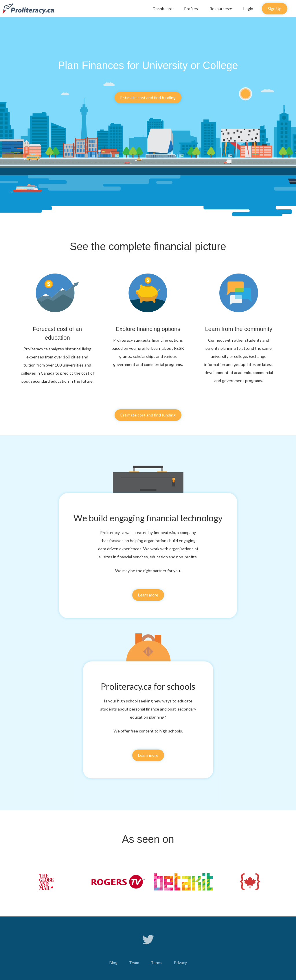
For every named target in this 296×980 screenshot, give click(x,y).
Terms (157, 963)
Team (134, 963)
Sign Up (275, 9)
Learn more (148, 595)
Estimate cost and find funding (148, 97)
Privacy (180, 963)
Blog (113, 963)
